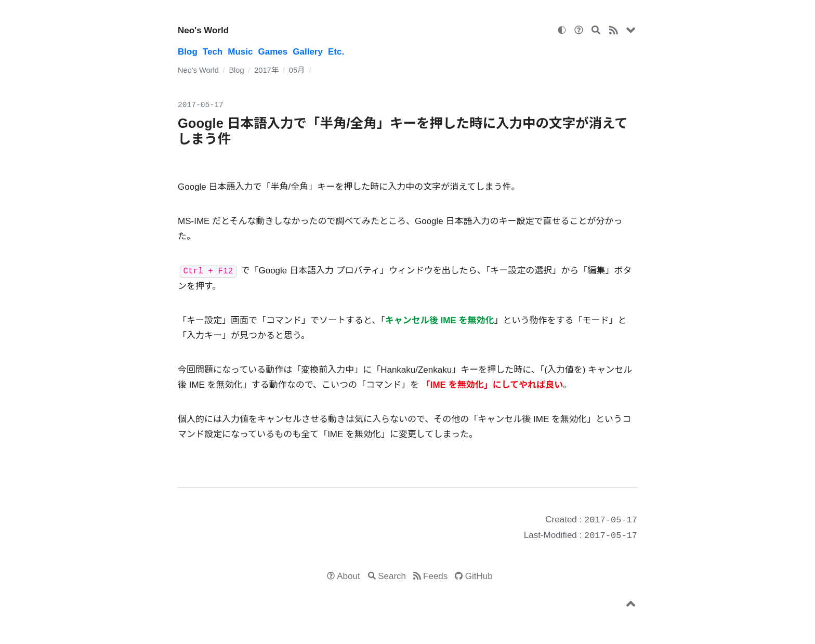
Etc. (336, 52)
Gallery (308, 52)
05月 (297, 70)
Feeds (435, 576)
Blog (188, 52)
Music (240, 52)
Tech (213, 52)
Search (392, 576)
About (348, 576)
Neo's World (203, 30)
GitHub (479, 576)
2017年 (266, 70)
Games (273, 52)
